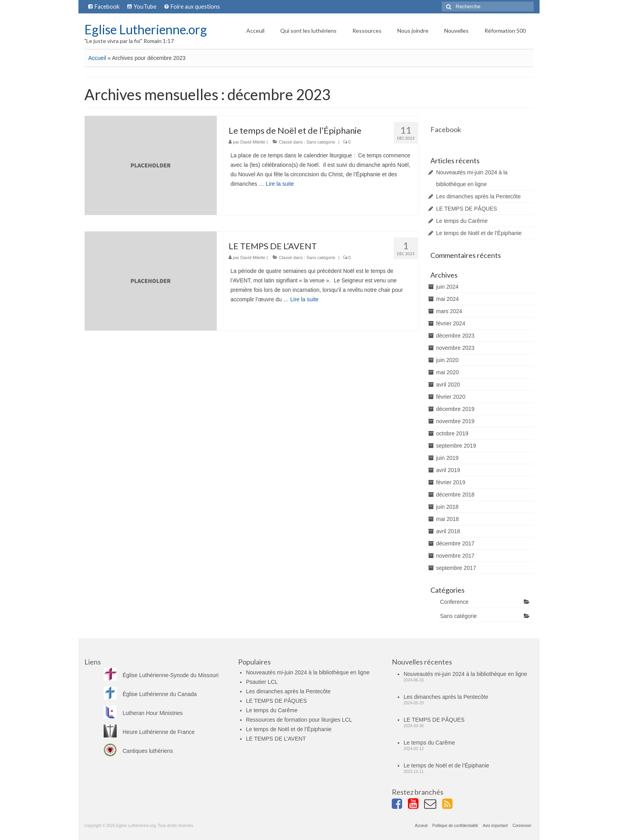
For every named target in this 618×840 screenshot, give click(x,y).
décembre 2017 (455, 543)
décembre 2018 (455, 495)
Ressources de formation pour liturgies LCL (299, 720)
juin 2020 (448, 360)
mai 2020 (448, 372)
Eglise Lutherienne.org (146, 29)
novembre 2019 (455, 421)
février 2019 (451, 482)
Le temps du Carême (462, 221)
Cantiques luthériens (138, 751)
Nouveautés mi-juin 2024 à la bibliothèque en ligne (308, 672)
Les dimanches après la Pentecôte (479, 196)
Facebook (446, 129)
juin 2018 (448, 507)
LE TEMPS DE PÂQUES (467, 209)
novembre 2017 (455, 556)
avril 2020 (448, 385)
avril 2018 (448, 531)
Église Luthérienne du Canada (150, 694)
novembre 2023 (455, 348)
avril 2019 (448, 470)
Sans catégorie (321, 142)
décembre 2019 (455, 409)
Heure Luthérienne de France (149, 732)
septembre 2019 (456, 446)
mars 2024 (449, 311)
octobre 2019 (452, 433)
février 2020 (451, 397)
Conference (454, 602)
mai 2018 (448, 519)
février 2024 (451, 323)
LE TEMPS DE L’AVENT (276, 739)
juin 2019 (448, 458)
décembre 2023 (455, 336)
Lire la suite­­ (280, 184)
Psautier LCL (262, 682)
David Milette (253, 142)
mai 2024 (448, 299)
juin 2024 (448, 287)
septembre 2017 (456, 568)
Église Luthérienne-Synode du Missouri (161, 675)
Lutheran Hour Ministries (143, 713)
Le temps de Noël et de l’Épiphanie (479, 233)
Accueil (97, 58)
